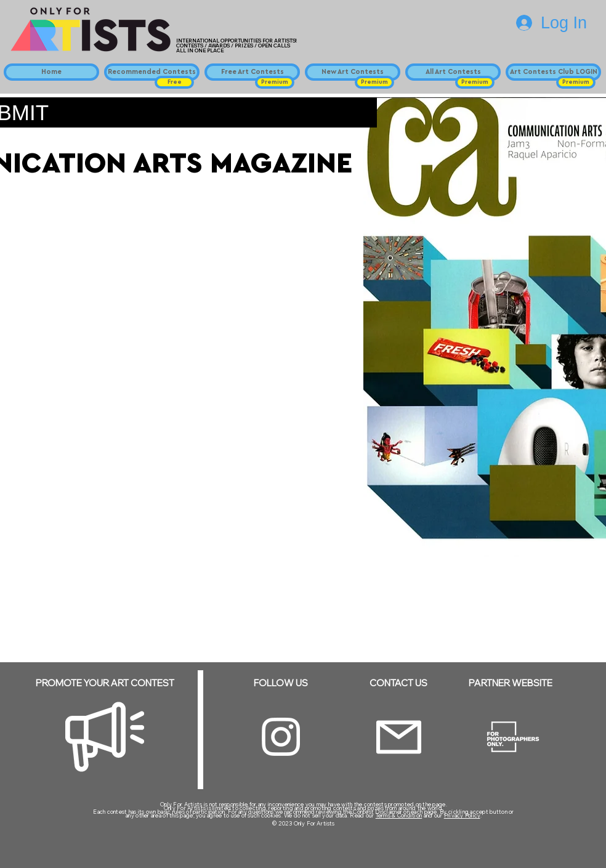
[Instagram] (281, 737)
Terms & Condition (399, 815)
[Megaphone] (105, 737)
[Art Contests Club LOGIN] (553, 72)
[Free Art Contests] (252, 72)
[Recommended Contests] (152, 72)
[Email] (399, 737)
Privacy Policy (462, 815)
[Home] (51, 72)
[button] (174, 82)
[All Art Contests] (453, 72)
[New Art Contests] (353, 72)
